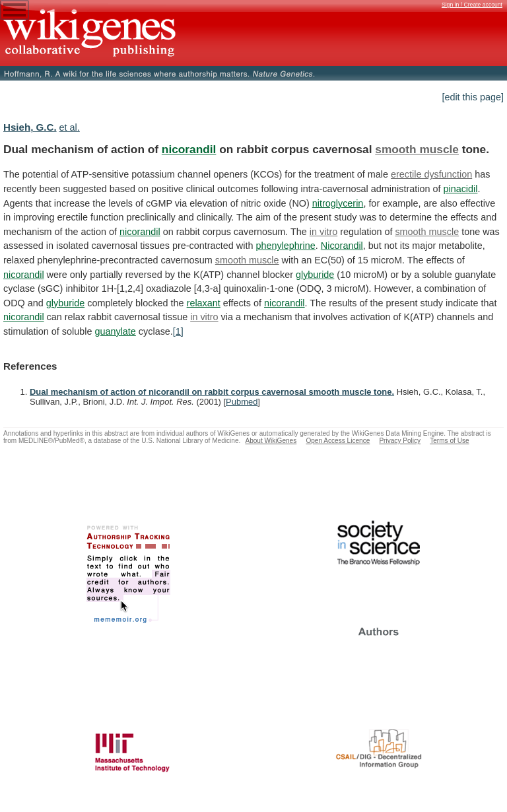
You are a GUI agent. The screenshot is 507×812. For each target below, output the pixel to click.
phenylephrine (285, 246)
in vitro (323, 232)
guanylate (115, 331)
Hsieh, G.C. (30, 127)
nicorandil (189, 149)
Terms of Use (449, 441)
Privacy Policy (400, 441)
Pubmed (242, 402)
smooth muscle (417, 149)
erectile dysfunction (431, 174)
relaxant (204, 303)
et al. (70, 127)
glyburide (315, 275)
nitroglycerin (338, 203)
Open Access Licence (338, 441)
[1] (178, 331)
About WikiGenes (271, 441)
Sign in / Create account (472, 5)
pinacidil (460, 189)
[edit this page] (473, 97)
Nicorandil (342, 246)
